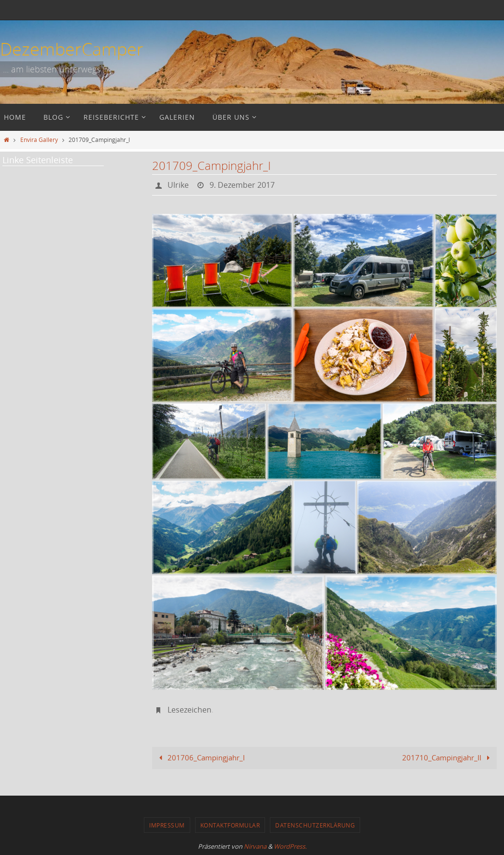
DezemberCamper (72, 49)
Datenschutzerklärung (315, 825)
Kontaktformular (230, 825)
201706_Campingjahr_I (200, 757)
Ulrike (178, 185)
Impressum (167, 825)
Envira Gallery (39, 140)
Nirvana (255, 846)
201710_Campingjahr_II (448, 757)
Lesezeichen (189, 710)
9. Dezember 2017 (242, 185)
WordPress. (290, 846)
